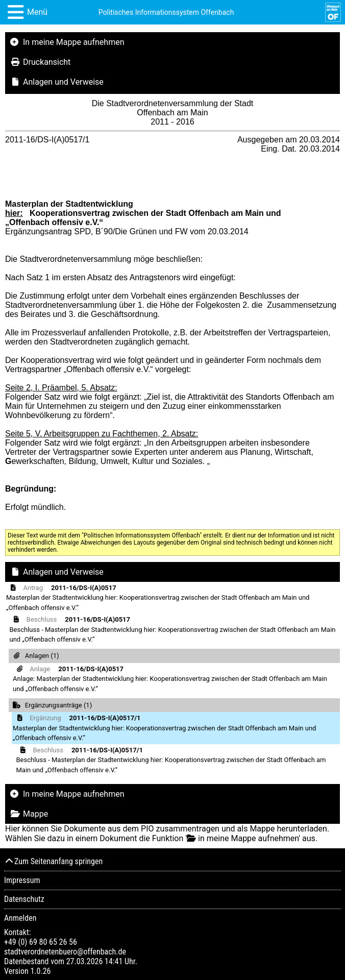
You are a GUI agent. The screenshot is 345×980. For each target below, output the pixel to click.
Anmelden (20, 918)
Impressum (22, 880)
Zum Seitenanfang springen (53, 861)
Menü (37, 12)
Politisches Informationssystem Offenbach (166, 12)
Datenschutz (24, 899)
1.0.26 (40, 971)
